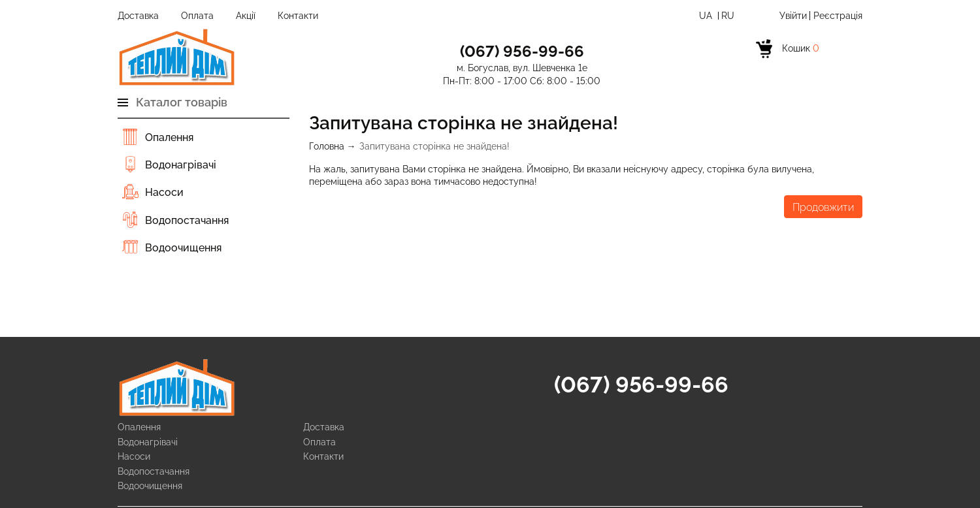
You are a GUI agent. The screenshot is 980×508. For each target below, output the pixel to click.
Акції (246, 16)
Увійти (793, 16)
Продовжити (823, 207)
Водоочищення (183, 248)
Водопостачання (187, 220)
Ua (707, 16)
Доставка (138, 16)
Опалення (169, 137)
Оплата (197, 16)
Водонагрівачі (181, 165)
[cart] (792, 53)
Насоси (164, 192)
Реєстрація (838, 16)
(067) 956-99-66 (641, 385)
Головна (327, 146)
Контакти (298, 16)
